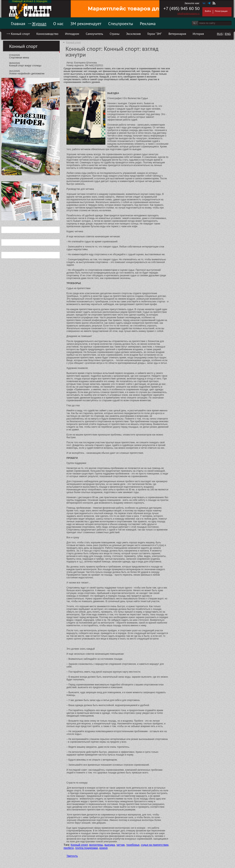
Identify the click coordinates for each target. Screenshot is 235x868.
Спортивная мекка (19, 58)
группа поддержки (87, 848)
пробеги (69, 848)
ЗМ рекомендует (86, 24)
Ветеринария (177, 34)
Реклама (148, 24)
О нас (58, 24)
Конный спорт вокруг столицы (25, 66)
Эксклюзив (133, 34)
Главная (18, 24)
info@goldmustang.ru (189, 14)
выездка (110, 845)
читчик (121, 845)
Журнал (39, 24)
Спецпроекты (121, 24)
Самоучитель (94, 34)
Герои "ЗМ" (155, 34)
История (198, 34)
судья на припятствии (155, 845)
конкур (104, 848)
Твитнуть (72, 856)
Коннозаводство (47, 34)
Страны (114, 34)
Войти (208, 11)
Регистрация (221, 11)
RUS (220, 34)
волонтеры (96, 845)
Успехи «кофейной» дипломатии (27, 74)
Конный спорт (20, 34)
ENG (228, 34)
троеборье (133, 845)
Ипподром (72, 34)
